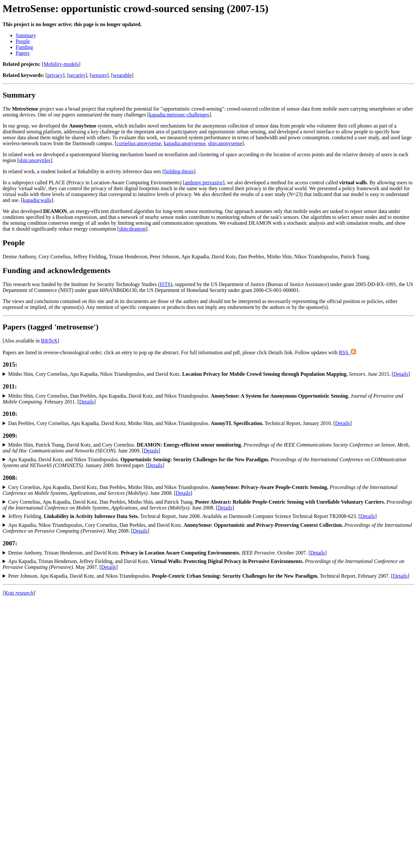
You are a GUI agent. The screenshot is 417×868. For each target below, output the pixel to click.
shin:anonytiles (35, 160)
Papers (23, 53)
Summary (26, 35)
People (23, 41)
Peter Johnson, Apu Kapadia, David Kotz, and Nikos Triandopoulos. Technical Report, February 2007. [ (201, 576)
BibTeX (49, 341)
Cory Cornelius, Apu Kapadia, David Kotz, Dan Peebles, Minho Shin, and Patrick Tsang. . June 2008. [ (207, 505)
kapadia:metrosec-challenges (179, 115)
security (77, 75)
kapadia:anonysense (185, 143)
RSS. (347, 352)
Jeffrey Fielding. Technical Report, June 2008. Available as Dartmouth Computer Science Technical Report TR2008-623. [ (184, 516)
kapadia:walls (37, 200)
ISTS (165, 284)
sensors (99, 75)
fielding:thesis (179, 171)
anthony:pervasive (203, 183)
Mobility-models (61, 64)
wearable (122, 75)
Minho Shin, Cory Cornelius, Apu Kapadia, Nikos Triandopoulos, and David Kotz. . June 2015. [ (201, 374)
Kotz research (19, 593)
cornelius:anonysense (139, 143)
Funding (24, 47)
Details (401, 374)
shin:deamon (132, 229)
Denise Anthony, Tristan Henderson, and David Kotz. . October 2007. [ (159, 553)
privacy (55, 75)
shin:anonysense (225, 143)
